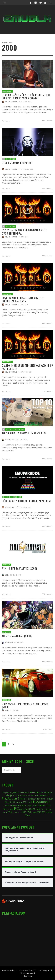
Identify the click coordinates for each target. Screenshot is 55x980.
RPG (32, 792)
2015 (20, 795)
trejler (42, 805)
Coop (43, 809)
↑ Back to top (27, 976)
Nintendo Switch (27, 799)
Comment (49, 741)
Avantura (39, 792)
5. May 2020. (23, 451)
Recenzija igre (25, 805)
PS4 (29, 812)
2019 (39, 812)
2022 (37, 799)
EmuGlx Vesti (7, 91)
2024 (20, 802)
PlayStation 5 (11, 798)
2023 (15, 795)
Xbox (49, 805)
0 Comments (48, 121)
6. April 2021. (23, 315)
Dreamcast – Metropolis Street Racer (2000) (25, 716)
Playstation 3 (15, 792)
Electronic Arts (28, 795)
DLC (19, 812)
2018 (34, 812)
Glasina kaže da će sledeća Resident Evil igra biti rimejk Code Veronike (26, 97)
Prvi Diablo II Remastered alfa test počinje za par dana (23, 310)
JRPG (7, 792)
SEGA (15, 812)
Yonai (6, 586)
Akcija (9, 795)
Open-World (24, 809)
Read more (7, 121)
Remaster (25, 792)
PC (16, 808)
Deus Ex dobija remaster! (17, 173)
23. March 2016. (15, 586)
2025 (24, 812)
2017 (38, 809)
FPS (44, 812)
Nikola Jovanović (11, 451)
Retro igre (6, 575)
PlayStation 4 (41, 802)
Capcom (7, 806)
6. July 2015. (14, 721)
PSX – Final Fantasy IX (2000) (19, 579)
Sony (11, 809)
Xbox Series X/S (42, 795)
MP (29, 802)
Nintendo (48, 792)
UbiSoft (14, 805)
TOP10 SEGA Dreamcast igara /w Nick (24, 444)
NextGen (49, 799)
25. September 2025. (26, 180)
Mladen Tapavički (11, 102)
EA (4, 792)
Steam (6, 809)
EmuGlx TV (9, 440)
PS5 (10, 812)
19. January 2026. (25, 102)
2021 (25, 802)
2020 (33, 809)
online (42, 799)
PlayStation (11, 802)
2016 (35, 805)
